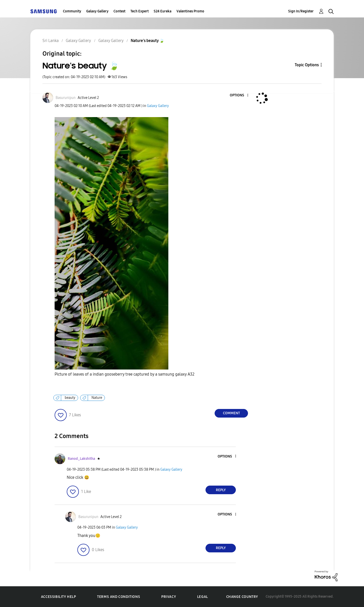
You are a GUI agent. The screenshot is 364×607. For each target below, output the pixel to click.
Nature (97, 398)
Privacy (169, 597)
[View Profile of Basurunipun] (66, 98)
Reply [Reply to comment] (221, 490)
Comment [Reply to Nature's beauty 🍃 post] (231, 413)
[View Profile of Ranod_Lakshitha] (81, 459)
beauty (70, 398)
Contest (119, 11)
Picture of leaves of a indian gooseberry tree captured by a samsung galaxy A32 (124, 374)
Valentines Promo (190, 11)
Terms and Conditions (119, 597)
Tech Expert (140, 11)
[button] (239, 95)
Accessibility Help (59, 597)
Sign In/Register (301, 11)
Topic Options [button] (307, 65)
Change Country (242, 597)
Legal (203, 597)
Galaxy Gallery (97, 11)
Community (72, 11)
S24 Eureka (163, 11)
